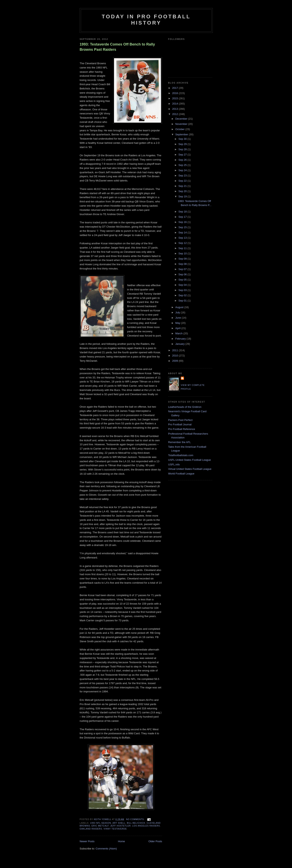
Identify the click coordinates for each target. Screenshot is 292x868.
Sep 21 (183, 186)
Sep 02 (183, 295)
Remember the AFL (179, 442)
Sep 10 (183, 253)
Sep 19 (183, 196)
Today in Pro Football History (146, 20)
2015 (175, 98)
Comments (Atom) (106, 849)
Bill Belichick (136, 823)
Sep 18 (183, 212)
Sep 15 (183, 227)
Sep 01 (183, 301)
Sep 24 (183, 170)
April (178, 328)
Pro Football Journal (180, 424)
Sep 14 (183, 233)
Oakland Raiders (91, 829)
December (182, 119)
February (181, 339)
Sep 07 (183, 269)
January (180, 344)
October (180, 129)
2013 (175, 109)
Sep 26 (183, 160)
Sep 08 (183, 264)
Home (122, 841)
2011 (175, 350)
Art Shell (119, 823)
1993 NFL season (101, 823)
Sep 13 (183, 238)
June (179, 318)
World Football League (181, 474)
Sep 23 (183, 176)
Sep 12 (183, 243)
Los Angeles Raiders (146, 826)
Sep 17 (183, 217)
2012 (175, 114)
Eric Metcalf (100, 826)
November (182, 124)
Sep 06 (183, 274)
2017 (175, 88)
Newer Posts (87, 841)
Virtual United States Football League (190, 469)
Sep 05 (183, 280)
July (178, 312)
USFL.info (174, 465)
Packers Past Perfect (180, 420)
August (180, 307)
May (178, 323)
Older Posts (155, 841)
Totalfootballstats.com (181, 455)
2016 (175, 93)
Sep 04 (183, 285)
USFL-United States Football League (189, 460)
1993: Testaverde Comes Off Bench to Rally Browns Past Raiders (117, 47)
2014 (175, 104)
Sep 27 (183, 155)
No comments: (136, 819)
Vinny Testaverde (115, 829)
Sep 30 (183, 139)
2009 (175, 361)
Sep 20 (183, 191)
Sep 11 (183, 248)
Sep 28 (183, 149)
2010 (175, 356)
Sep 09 (183, 259)
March (179, 333)
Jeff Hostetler (120, 826)
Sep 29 (183, 144)
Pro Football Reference (182, 429)
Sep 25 (183, 165)
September (182, 134)
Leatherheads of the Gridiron (185, 407)
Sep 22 (183, 181)
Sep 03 (183, 290)
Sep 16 (183, 222)
